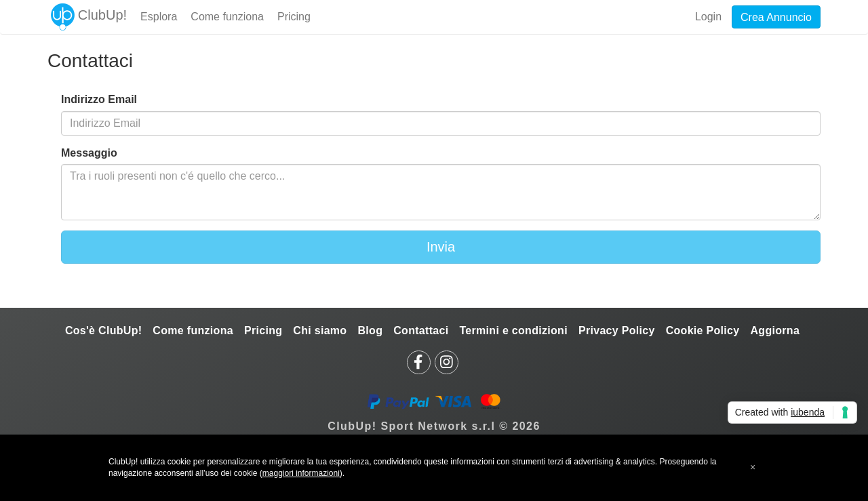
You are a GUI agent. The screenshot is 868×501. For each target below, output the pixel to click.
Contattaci (421, 330)
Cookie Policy (703, 330)
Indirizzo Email (99, 99)
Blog (370, 330)
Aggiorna (775, 330)
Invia (441, 247)
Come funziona (193, 330)
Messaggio (89, 153)
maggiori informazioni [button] (301, 473)
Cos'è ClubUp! (103, 330)
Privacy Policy (617, 330)
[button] (753, 467)
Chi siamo (320, 330)
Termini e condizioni (513, 330)
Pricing (263, 330)
